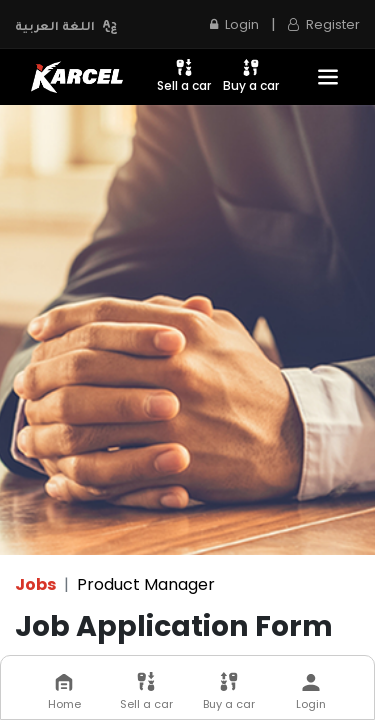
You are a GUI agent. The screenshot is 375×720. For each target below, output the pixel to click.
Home (64, 692)
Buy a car (251, 75)
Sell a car (184, 75)
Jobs (35, 584)
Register (324, 24)
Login (234, 24)
